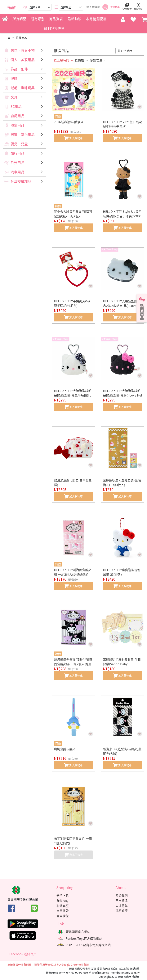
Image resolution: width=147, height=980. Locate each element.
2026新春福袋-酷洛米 (69, 122)
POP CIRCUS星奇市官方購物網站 (88, 945)
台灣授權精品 (21, 181)
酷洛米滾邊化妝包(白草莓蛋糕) (73, 482)
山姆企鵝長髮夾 (65, 749)
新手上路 (62, 896)
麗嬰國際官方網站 (78, 932)
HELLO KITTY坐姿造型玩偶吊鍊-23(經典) (122, 572)
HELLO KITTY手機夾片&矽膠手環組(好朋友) (72, 303)
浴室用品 (17, 125)
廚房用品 (17, 116)
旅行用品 (17, 153)
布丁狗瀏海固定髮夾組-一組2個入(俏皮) (73, 841)
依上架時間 (61, 60)
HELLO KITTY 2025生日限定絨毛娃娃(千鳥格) (122, 124)
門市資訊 (122, 901)
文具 (14, 97)
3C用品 (16, 106)
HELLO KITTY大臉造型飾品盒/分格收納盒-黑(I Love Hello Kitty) (122, 306)
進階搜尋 (115, 7)
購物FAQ (62, 901)
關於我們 (122, 896)
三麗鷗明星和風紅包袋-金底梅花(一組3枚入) (122, 482)
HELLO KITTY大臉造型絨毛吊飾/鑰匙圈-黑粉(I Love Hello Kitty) (122, 395)
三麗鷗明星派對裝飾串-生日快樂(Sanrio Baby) (122, 662)
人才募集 (122, 906)
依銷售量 (96, 60)
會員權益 (62, 916)
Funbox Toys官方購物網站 (84, 939)
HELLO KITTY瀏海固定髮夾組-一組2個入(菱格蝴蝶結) (73, 572)
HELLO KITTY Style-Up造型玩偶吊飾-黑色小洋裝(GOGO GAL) (122, 216)
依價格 (79, 60)
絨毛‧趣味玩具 (23, 88)
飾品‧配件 (19, 69)
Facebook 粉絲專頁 (23, 954)
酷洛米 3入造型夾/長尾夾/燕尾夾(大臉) (122, 751)
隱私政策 (122, 911)
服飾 (14, 78)
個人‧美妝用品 (23, 60)
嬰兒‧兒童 (19, 144)
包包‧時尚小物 (23, 50)
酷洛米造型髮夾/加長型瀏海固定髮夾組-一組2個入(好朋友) (73, 664)
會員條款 (62, 911)
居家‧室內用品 (23, 135)
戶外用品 (17, 163)
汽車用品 (17, 172)
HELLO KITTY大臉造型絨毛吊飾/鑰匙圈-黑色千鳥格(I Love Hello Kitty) (73, 395)
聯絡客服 (62, 906)
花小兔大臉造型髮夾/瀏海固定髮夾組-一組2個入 (73, 214)
